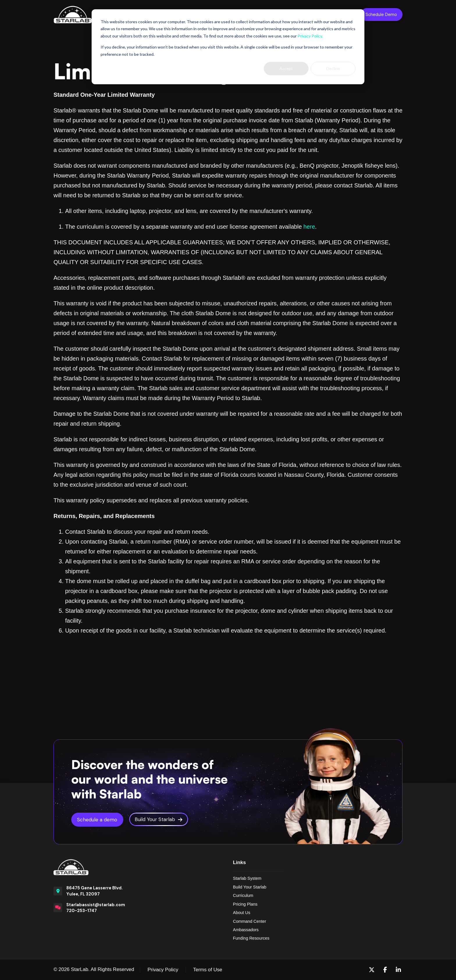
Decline (333, 68)
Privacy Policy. (310, 36)
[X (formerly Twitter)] (372, 970)
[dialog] (228, 47)
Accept (286, 68)
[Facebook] (385, 970)
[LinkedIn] (398, 970)
